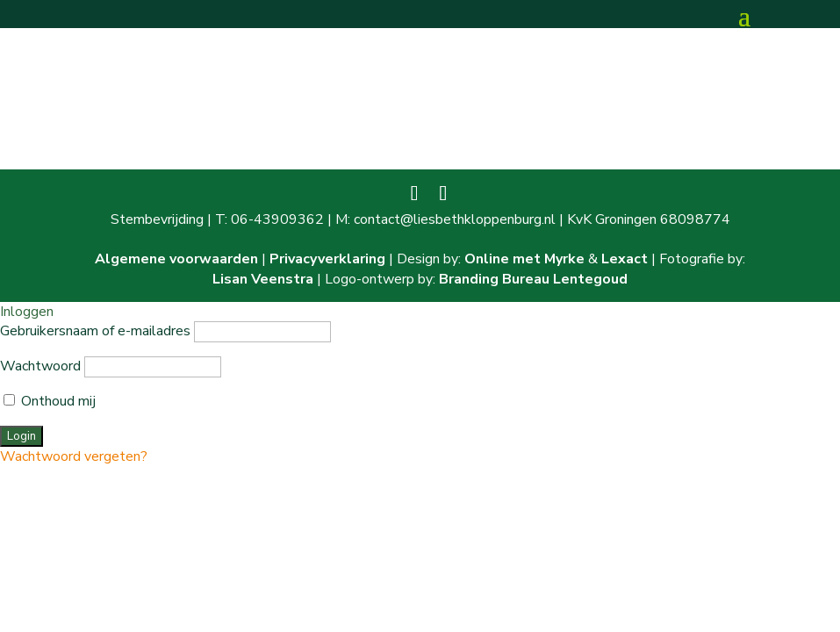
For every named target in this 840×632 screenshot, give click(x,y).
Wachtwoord (40, 366)
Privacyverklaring (327, 259)
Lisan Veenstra (263, 279)
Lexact (625, 259)
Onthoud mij (50, 401)
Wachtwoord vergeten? (74, 456)
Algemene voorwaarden (176, 259)
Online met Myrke (524, 259)
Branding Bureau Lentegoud (533, 279)
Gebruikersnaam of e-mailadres (95, 331)
